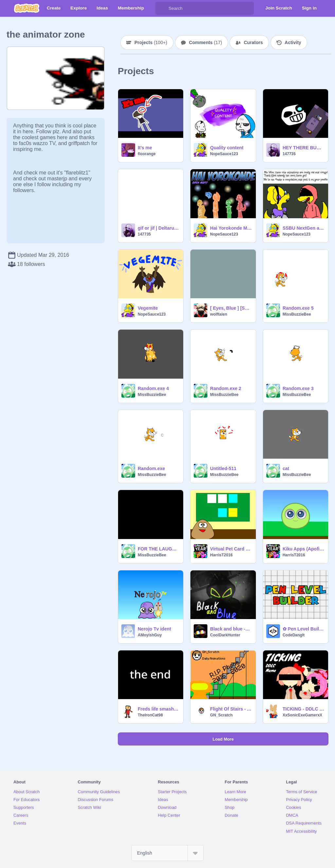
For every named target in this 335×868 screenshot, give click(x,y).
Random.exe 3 (298, 388)
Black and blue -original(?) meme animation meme (231, 629)
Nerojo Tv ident (154, 629)
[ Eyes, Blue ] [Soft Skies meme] (231, 308)
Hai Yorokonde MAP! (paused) (231, 228)
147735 (289, 154)
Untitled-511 (223, 468)
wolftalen (219, 314)
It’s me (145, 148)
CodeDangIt (294, 635)
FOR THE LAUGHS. (159, 549)
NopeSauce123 (224, 154)
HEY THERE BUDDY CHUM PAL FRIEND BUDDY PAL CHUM (303, 148)
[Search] (162, 8)
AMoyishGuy (150, 635)
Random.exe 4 (153, 388)
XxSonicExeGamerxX (302, 715)
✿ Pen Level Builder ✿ (303, 629)
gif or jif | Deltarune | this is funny (159, 228)
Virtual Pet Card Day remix (231, 549)
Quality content (227, 148)
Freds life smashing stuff (159, 709)
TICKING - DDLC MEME (303, 709)
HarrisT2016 (221, 555)
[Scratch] (27, 8)
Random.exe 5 (298, 308)
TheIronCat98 (150, 715)
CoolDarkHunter (225, 635)
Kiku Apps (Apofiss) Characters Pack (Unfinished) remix (303, 549)
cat (286, 468)
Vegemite (148, 308)
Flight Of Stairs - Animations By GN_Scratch (231, 709)
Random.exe (151, 468)
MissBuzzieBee (297, 314)
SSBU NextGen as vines (303, 228)
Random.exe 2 (226, 388)
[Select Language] (167, 853)
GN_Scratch (221, 715)
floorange (147, 154)
